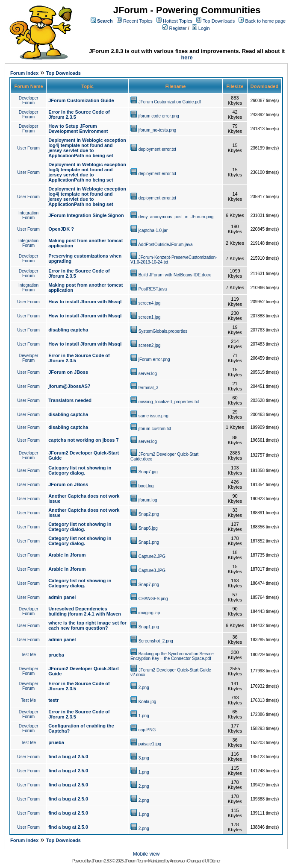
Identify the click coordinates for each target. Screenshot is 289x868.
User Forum (28, 148)
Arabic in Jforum (67, 555)
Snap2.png (149, 514)
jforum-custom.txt (155, 429)
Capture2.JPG (152, 556)
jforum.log (148, 500)
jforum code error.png (159, 116)
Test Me (28, 655)
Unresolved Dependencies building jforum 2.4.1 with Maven (85, 611)
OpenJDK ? (61, 229)
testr (53, 700)
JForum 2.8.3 (102, 861)
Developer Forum (29, 100)
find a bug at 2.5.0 (68, 757)
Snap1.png (149, 542)
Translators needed (70, 400)
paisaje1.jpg (150, 744)
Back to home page (265, 21)
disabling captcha (68, 330)
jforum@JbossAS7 (69, 386)
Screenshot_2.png (156, 641)
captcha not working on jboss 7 (83, 440)
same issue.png (153, 416)
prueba (56, 655)
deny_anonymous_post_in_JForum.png (176, 217)
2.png (144, 688)
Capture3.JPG (152, 570)
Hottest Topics (178, 21)
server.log (148, 374)
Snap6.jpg (148, 528)
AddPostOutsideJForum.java (165, 245)
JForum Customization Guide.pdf (170, 102)
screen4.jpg (150, 303)
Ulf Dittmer (212, 861)
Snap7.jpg (148, 472)
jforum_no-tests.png (157, 130)
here (187, 57)
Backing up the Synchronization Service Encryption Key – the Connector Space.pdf (172, 656)
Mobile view (146, 854)
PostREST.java (153, 289)
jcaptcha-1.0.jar (153, 230)
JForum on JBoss (68, 372)
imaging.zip (149, 613)
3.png (144, 758)
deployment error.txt (157, 149)
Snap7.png (149, 585)
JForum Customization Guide (81, 100)
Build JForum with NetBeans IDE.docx (175, 275)
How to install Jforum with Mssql (85, 302)
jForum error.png (154, 359)
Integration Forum (28, 215)
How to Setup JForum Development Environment (78, 129)
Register (178, 28)
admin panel (62, 597)
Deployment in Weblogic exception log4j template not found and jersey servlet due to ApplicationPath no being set (87, 148)
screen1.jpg (150, 317)
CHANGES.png (153, 599)
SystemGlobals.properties (163, 331)
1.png (144, 716)
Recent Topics (138, 21)
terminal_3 (149, 388)
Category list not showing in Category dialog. (80, 470)
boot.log (146, 486)
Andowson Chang (184, 861)
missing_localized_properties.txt (169, 402)
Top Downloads (219, 21)
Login (204, 28)
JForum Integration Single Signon (86, 215)
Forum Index (24, 73)
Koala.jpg (147, 702)
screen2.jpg (150, 345)
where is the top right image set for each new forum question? (87, 625)
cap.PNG (147, 730)
